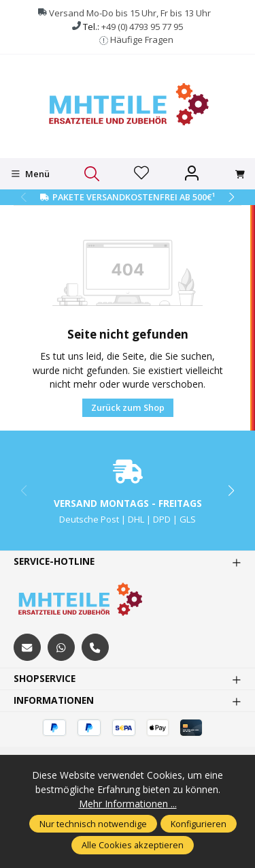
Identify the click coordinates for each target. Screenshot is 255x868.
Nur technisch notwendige (93, 824)
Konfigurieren (199, 824)
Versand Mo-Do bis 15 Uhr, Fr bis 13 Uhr (130, 13)
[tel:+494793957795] (95, 647)
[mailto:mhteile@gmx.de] (27, 647)
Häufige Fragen (142, 40)
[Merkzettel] (141, 174)
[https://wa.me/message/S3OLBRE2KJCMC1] (61, 647)
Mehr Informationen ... (128, 804)
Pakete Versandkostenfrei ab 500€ (134, 197)
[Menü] (30, 174)
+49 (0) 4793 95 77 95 (142, 27)
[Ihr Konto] (192, 174)
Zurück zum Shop (128, 407)
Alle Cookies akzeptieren (133, 845)
